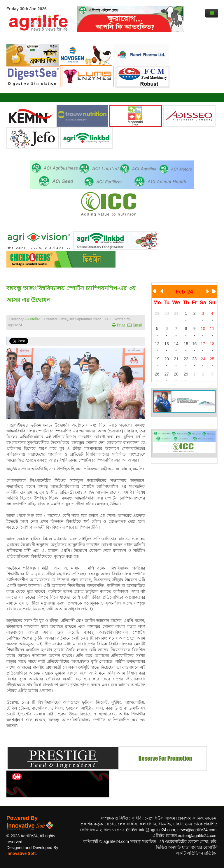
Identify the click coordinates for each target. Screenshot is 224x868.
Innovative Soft (21, 853)
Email (137, 325)
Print (120, 325)
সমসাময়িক (33, 319)
